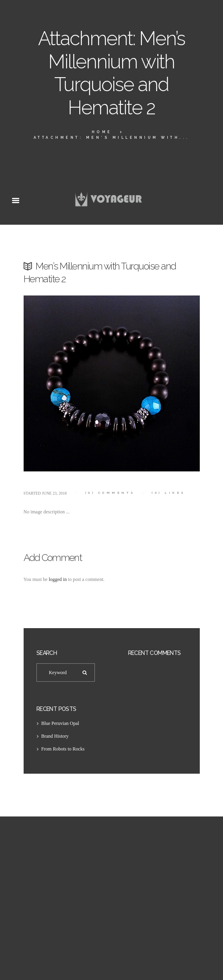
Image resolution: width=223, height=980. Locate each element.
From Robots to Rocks (63, 749)
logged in (58, 579)
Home (102, 132)
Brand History (55, 736)
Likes (169, 493)
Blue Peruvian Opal (60, 723)
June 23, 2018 (54, 493)
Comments (110, 493)
